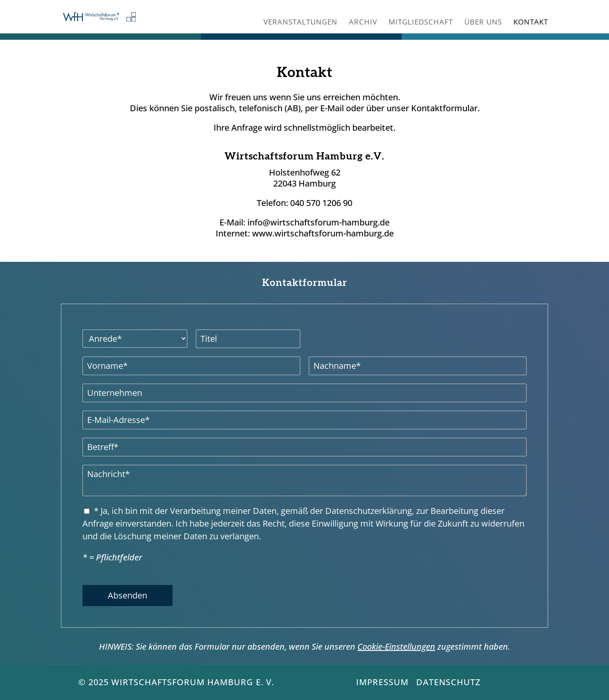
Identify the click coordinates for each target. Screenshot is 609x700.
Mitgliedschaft (421, 23)
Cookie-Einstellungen (396, 646)
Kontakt (531, 23)
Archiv (363, 23)
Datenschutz (448, 682)
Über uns (483, 23)
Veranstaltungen (300, 23)
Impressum (382, 682)
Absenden (128, 595)
